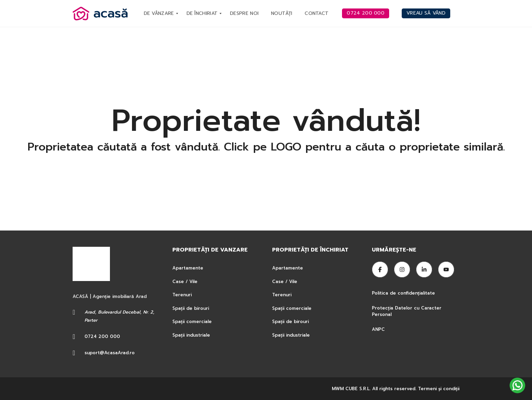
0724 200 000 (102, 336)
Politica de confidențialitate (404, 293)
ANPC (378, 329)
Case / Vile (185, 282)
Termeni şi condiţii (439, 389)
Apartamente (188, 268)
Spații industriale (191, 335)
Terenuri (182, 295)
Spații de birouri (191, 308)
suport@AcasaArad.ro (110, 353)
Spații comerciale (192, 322)
